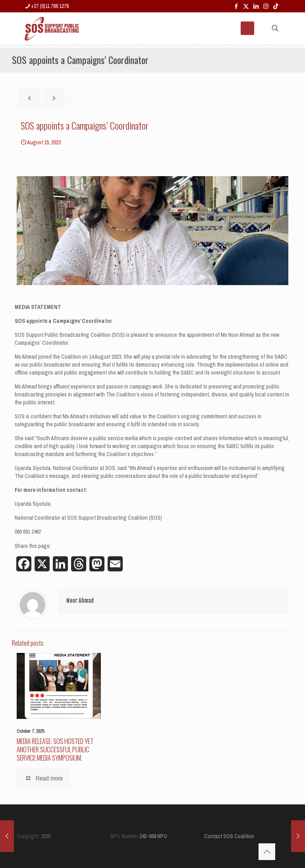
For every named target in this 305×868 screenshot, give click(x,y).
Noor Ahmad (80, 601)
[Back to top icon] (267, 852)
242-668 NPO (153, 836)
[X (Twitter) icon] (246, 6)
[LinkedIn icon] (256, 6)
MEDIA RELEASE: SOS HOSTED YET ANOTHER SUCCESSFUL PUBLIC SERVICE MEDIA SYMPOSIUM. (55, 749)
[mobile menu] (247, 28)
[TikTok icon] (276, 6)
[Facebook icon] (236, 6)
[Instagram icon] (266, 6)
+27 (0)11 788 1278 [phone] (50, 6)
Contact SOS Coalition (229, 836)
